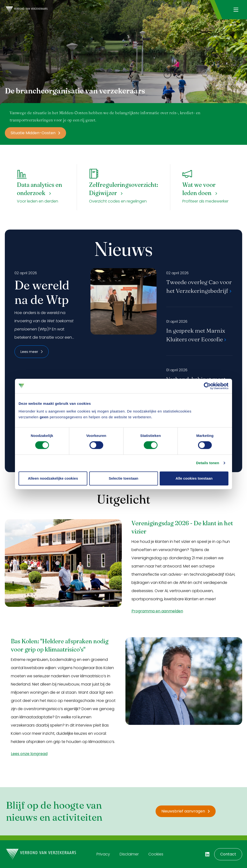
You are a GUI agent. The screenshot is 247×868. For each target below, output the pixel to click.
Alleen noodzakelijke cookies (53, 478)
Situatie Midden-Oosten (35, 133)
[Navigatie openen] (236, 10)
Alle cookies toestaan (194, 478)
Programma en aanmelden (157, 611)
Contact (228, 854)
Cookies (156, 854)
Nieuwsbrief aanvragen (186, 811)
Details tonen (208, 463)
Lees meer (32, 352)
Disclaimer (129, 854)
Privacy (103, 854)
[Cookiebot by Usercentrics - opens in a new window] (207, 386)
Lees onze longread (29, 754)
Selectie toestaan (124, 478)
